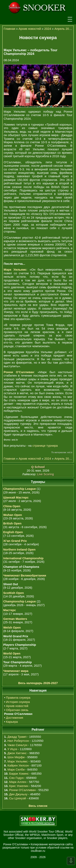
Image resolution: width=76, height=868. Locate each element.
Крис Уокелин (19, 786)
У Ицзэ (12, 749)
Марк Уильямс (18, 761)
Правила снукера (18, 698)
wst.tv (70, 452)
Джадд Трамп (17, 737)
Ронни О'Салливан (22, 790)
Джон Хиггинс (17, 753)
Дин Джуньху (18, 794)
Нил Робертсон (18, 741)
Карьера (12, 722)
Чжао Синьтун (17, 745)
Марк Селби (16, 769)
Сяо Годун (16, 778)
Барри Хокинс (19, 774)
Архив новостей (30, 29)
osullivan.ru (38, 851)
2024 (48, 29)
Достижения (15, 718)
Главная (9, 29)
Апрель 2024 (63, 29)
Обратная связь (17, 710)
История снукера (18, 702)
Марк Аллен (18, 782)
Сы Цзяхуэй (18, 798)
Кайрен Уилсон (18, 765)
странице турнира (45, 446)
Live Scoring (45, 474)
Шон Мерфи (16, 757)
